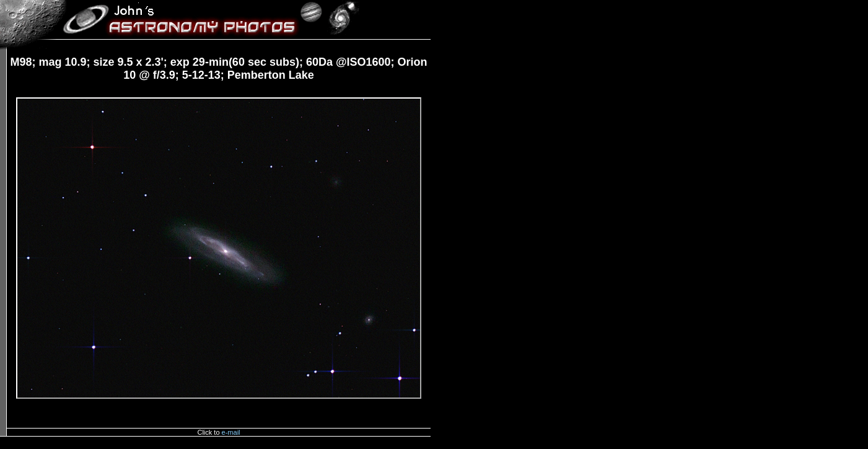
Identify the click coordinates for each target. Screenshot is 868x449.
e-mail (231, 432)
